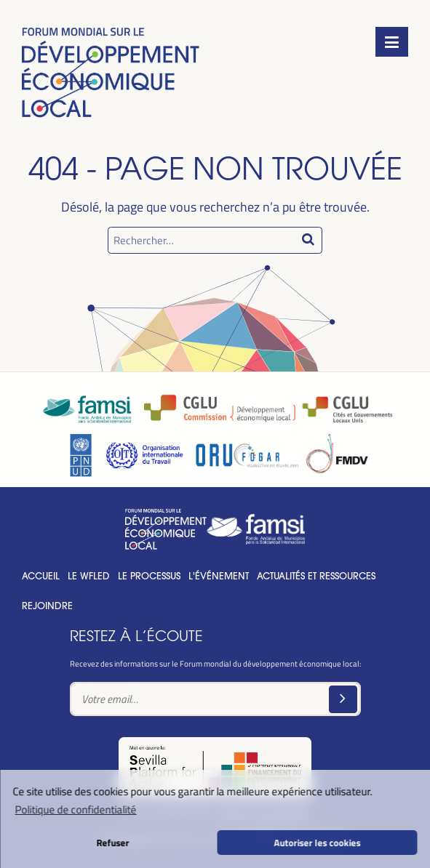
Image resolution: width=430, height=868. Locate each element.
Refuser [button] (112, 842)
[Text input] (215, 699)
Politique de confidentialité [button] (76, 809)
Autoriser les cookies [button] (318, 842)
